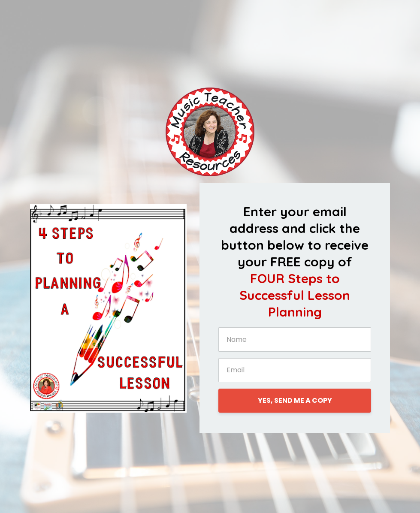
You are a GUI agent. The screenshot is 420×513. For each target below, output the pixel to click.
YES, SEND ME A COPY (295, 400)
